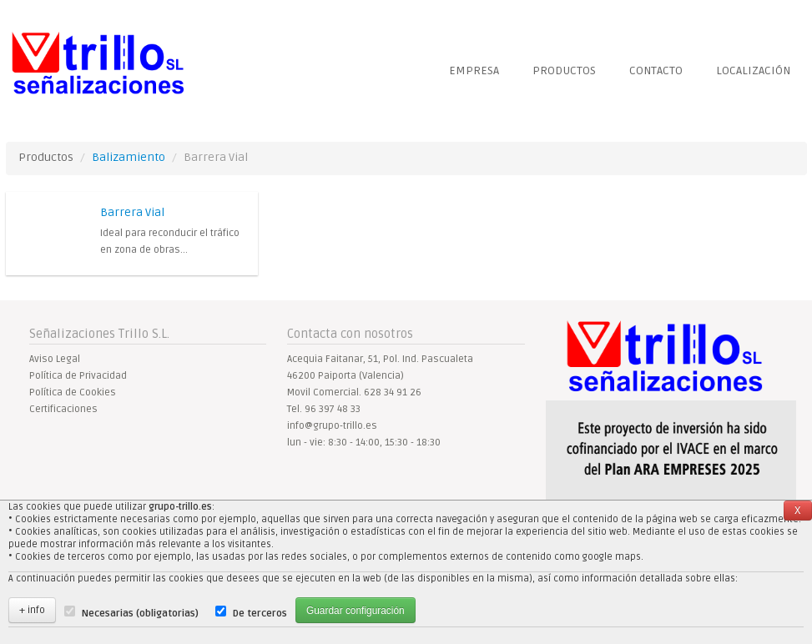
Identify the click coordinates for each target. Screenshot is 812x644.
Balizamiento (129, 157)
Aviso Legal (55, 359)
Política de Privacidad (78, 376)
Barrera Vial (132, 212)
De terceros (260, 614)
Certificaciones (63, 409)
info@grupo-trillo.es (332, 426)
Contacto (656, 70)
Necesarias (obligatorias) (140, 614)
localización (753, 70)
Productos (564, 70)
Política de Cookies (73, 392)
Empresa (474, 70)
